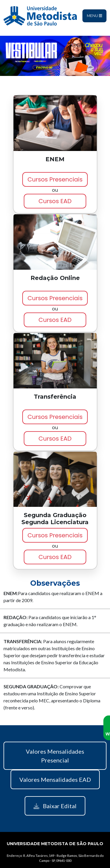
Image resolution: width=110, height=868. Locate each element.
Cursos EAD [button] (55, 201)
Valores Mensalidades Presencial (55, 756)
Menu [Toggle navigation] (94, 16)
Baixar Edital (55, 806)
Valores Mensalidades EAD (55, 779)
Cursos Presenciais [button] (55, 179)
